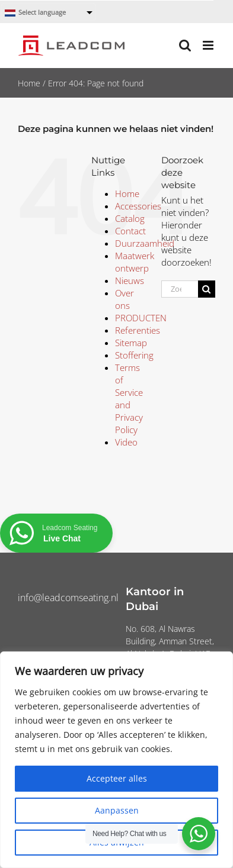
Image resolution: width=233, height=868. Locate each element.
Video (126, 442)
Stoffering (134, 355)
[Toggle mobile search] (185, 45)
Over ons (125, 299)
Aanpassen (117, 810)
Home (29, 83)
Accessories (138, 206)
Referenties (138, 330)
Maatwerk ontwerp (135, 262)
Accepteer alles (117, 778)
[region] (116, 760)
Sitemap (131, 343)
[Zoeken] (207, 289)
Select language (35, 13)
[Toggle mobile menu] (209, 45)
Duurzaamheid (145, 243)
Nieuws (130, 280)
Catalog (130, 218)
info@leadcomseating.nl (68, 598)
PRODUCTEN (141, 318)
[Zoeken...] (180, 289)
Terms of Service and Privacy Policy (129, 398)
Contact (130, 231)
